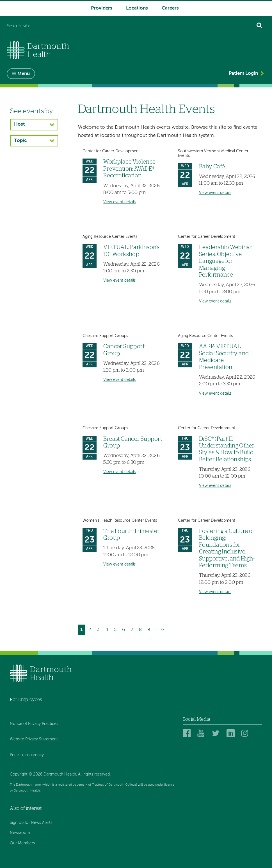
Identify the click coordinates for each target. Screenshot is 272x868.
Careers (170, 8)
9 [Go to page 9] (150, 629)
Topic (20, 141)
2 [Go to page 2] (91, 629)
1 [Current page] (83, 631)
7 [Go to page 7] (133, 629)
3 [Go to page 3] (99, 629)
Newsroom (20, 833)
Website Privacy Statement (34, 740)
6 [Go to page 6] (125, 629)
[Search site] (130, 26)
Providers (102, 8)
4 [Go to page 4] (108, 629)
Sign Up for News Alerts (31, 823)
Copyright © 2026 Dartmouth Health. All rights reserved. (60, 774)
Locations (137, 8)
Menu (24, 74)
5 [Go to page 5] (116, 629)
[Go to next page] (162, 630)
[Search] (260, 26)
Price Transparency (27, 755)
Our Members (22, 843)
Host (19, 124)
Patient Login (243, 74)
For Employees (26, 699)
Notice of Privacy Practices (34, 724)
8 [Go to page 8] (141, 629)
